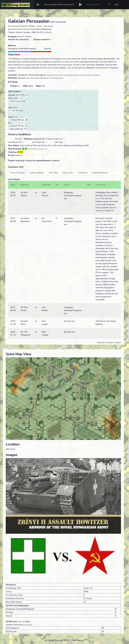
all (103, 343)
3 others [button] (47, 32)
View (100, 343)
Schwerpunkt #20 (17, 26)
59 (23, 149)
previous (48, 26)
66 (26, 149)
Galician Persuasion (25, 29)
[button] (59, 5)
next (39, 26)
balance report (114, 343)
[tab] (18, 173)
